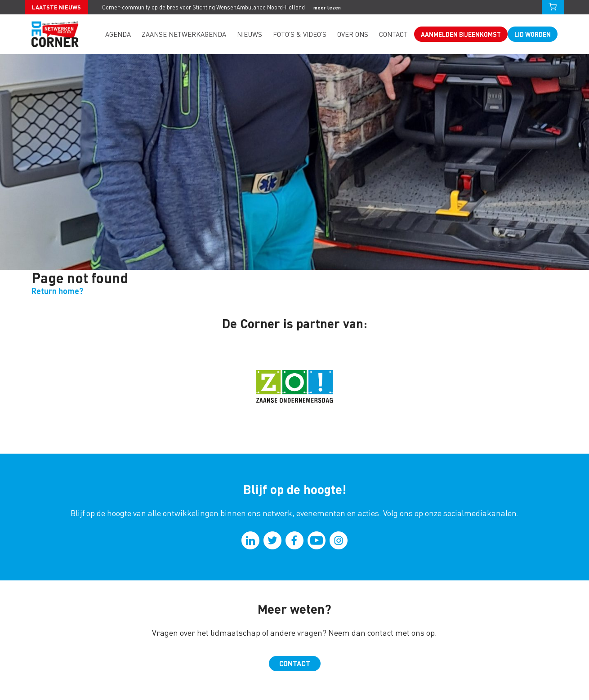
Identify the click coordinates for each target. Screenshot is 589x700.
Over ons (353, 34)
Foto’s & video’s (300, 34)
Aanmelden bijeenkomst (461, 34)
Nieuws (250, 34)
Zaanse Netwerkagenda (184, 34)
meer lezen (327, 7)
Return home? (57, 291)
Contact (393, 34)
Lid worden (533, 34)
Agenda (118, 34)
